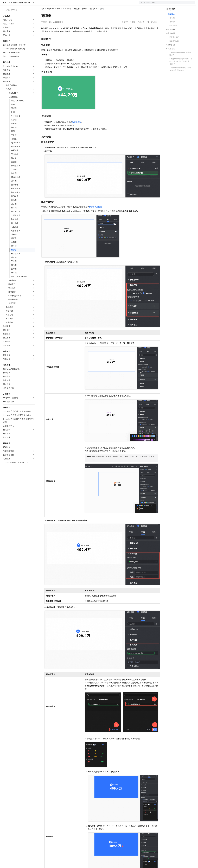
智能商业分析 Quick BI (22, 11)
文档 (164, 4)
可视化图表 (93, 17)
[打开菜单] (4, 4)
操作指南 (68, 17)
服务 (75, 4)
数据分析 (77, 17)
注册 (181, 4)
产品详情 (141, 30)
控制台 (175, 4)
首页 (43, 17)
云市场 (62, 4)
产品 (33, 4)
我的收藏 (154, 30)
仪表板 (85, 17)
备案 (169, 4)
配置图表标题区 (95, 215)
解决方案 (41, 4)
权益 (49, 4)
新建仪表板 (77, 130)
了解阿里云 (84, 4)
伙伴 (69, 4)
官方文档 (7, 11)
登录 (191, 4)
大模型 (26, 4)
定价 (55, 4)
